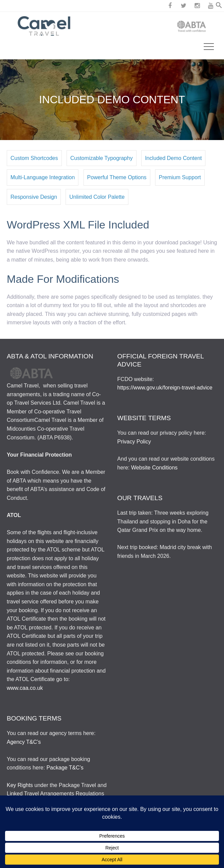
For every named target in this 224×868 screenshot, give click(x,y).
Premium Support (180, 177)
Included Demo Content (173, 158)
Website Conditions (154, 468)
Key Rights (20, 785)
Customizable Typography (102, 158)
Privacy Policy (134, 442)
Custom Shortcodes (34, 158)
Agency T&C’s (24, 742)
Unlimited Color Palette (97, 197)
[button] (219, 7)
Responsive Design (34, 197)
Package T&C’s (65, 768)
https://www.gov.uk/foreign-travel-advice (165, 388)
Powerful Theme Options (117, 177)
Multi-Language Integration (43, 177)
